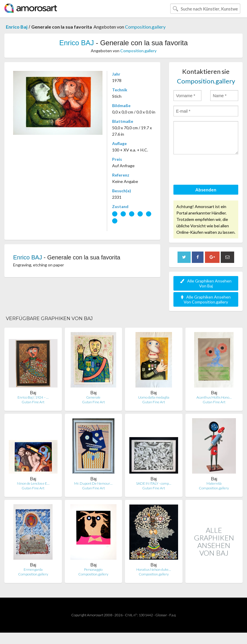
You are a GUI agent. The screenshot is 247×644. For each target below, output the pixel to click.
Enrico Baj (17, 27)
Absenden (206, 190)
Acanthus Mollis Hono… (214, 397)
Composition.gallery (145, 27)
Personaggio (93, 569)
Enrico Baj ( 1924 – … (33, 397)
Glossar (161, 615)
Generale (93, 397)
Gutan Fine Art (33, 402)
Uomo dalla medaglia (154, 397)
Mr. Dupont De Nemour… (93, 483)
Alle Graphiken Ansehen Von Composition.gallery (206, 299)
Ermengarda (33, 569)
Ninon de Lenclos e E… (33, 483)
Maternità (214, 483)
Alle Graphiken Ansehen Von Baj (206, 283)
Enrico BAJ (77, 43)
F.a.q (173, 615)
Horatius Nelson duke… (154, 569)
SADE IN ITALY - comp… (154, 483)
